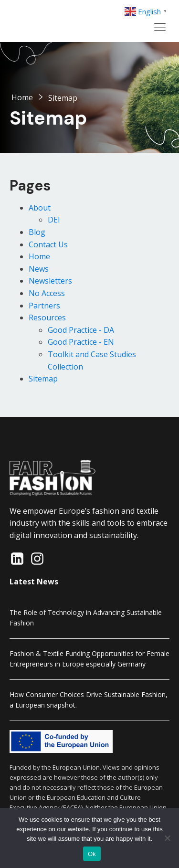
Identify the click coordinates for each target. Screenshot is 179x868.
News (39, 269)
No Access (47, 293)
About (40, 208)
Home (22, 97)
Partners (44, 306)
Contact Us (48, 244)
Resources (47, 318)
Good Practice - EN (81, 342)
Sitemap (43, 379)
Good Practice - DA (81, 330)
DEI (54, 220)
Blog (37, 232)
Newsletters (50, 281)
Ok (92, 854)
